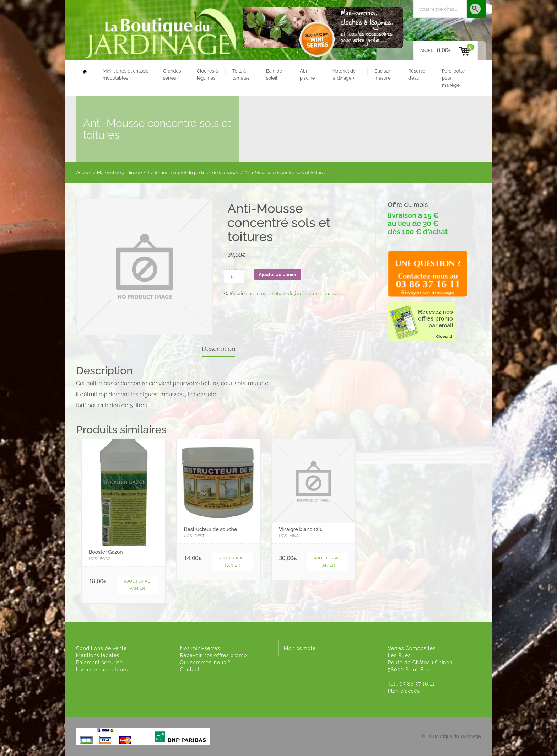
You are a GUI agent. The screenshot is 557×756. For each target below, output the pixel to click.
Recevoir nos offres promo (214, 655)
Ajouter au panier (278, 275)
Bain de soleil (274, 74)
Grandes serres (172, 74)
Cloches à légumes (207, 74)
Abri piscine (307, 74)
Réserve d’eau (417, 74)
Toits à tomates (241, 74)
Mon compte (300, 648)
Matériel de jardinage (344, 74)
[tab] (218, 350)
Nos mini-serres (200, 648)
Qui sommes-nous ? (205, 663)
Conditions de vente (101, 648)
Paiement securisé (99, 663)
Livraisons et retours (102, 670)
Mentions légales (98, 655)
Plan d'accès (404, 691)
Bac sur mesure (383, 74)
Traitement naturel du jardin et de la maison (193, 173)
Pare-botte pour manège (453, 78)
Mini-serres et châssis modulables (126, 74)
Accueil (84, 173)
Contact (190, 670)
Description (218, 349)
